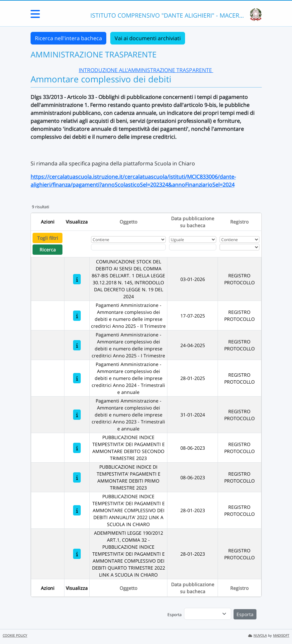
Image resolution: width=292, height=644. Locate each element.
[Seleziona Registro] (240, 247)
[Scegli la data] (193, 247)
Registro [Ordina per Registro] (239, 222)
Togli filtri (48, 238)
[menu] (208, 614)
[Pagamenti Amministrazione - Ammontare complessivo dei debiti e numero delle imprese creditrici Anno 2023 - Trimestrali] (77, 415)
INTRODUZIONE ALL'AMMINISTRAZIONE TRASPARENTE (146, 70)
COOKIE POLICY (15, 636)
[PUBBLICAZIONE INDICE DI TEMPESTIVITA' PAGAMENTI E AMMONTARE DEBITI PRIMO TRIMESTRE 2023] (77, 477)
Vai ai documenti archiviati (148, 38)
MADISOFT (281, 636)
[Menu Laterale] (35, 16)
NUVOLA (257, 636)
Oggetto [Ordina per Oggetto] (128, 222)
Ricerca (48, 250)
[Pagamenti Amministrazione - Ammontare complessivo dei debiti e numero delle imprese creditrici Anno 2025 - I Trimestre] (77, 345)
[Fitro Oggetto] (128, 247)
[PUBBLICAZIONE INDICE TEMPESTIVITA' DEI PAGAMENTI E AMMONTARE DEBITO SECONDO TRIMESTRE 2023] (77, 448)
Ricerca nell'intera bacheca (68, 38)
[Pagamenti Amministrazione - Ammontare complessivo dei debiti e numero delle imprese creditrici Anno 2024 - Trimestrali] (77, 378)
